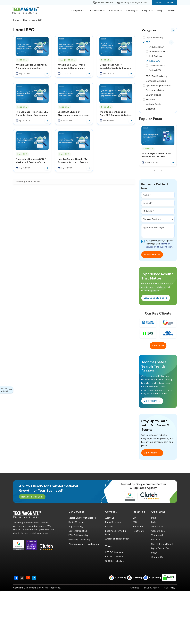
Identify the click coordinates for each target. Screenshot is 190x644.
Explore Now (150, 401)
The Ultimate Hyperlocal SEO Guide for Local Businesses (32, 113)
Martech (150, 99)
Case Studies (158, 531)
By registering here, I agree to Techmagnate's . (160, 244)
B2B (135, 522)
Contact (171, 10)
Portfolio (156, 540)
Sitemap (135, 588)
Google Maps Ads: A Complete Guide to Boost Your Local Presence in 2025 (116, 66)
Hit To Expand (6, 390)
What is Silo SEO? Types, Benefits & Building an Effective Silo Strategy (72, 66)
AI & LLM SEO (157, 47)
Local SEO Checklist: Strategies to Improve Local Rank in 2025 (74, 114)
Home (16, 20)
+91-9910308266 (103, 2)
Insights (148, 10)
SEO (61, 60)
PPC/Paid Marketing (78, 535)
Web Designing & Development (84, 544)
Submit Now (150, 255)
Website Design (154, 104)
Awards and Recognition (117, 539)
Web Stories (157, 527)
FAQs (154, 522)
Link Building (156, 56)
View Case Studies (154, 298)
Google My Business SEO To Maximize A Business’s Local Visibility (32, 161)
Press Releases (113, 522)
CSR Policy (170, 588)
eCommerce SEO (158, 52)
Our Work (116, 10)
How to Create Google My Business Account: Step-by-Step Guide (74, 161)
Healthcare (138, 531)
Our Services (97, 10)
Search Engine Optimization (82, 518)
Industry (132, 10)
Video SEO (155, 70)
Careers (109, 527)
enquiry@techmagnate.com (132, 2)
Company (78, 10)
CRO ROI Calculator (115, 561)
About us (110, 518)
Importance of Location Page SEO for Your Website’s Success (116, 114)
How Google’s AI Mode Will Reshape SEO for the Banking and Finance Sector (158, 155)
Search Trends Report (162, 544)
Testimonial (157, 535)
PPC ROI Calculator (115, 557)
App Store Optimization (159, 86)
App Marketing (76, 527)
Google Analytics (155, 90)
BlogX (154, 553)
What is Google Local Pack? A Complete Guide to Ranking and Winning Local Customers (31, 66)
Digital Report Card (161, 548)
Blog (160, 10)
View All (156, 346)
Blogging (150, 109)
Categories (149, 30)
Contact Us (157, 557)
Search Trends (154, 95)
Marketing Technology (79, 540)
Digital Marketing (155, 38)
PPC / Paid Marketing (157, 76)
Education (138, 527)
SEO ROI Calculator (115, 552)
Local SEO (22, 60)
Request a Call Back (32, 497)
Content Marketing (156, 81)
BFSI (135, 518)
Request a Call (164, 3)
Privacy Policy (152, 588)
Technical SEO (157, 65)
